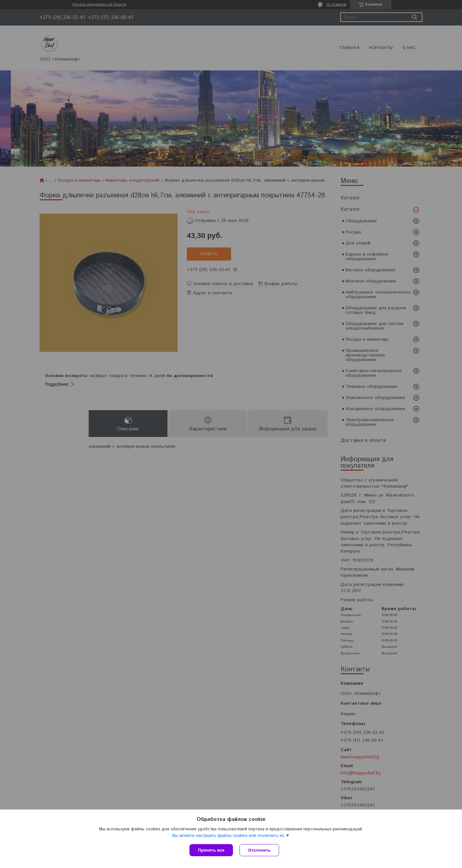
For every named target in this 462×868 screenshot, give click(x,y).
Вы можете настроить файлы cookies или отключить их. (229, 835)
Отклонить (259, 850)
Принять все (211, 850)
